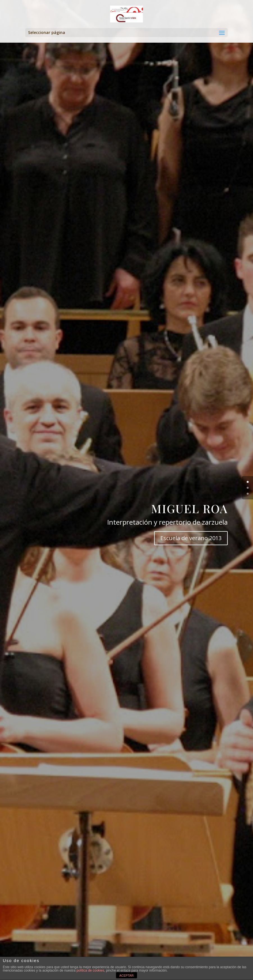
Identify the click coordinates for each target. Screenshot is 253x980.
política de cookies (90, 970)
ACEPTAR (127, 976)
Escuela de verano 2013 (191, 538)
